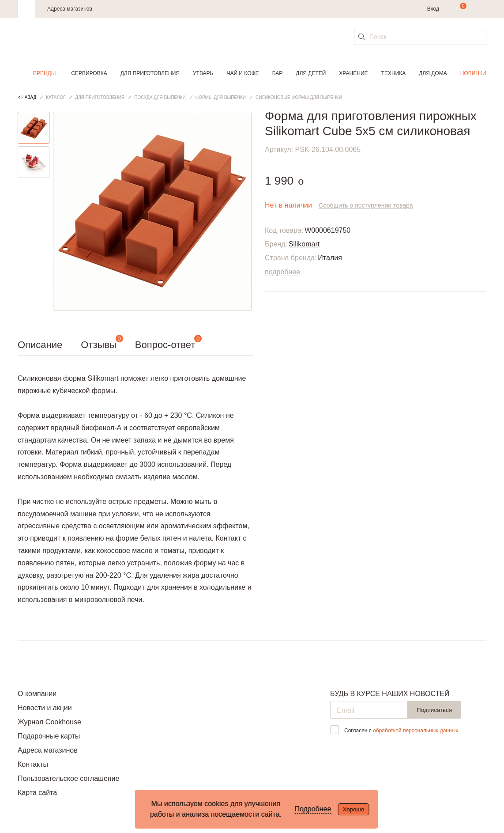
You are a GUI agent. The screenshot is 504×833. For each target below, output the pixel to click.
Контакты (33, 764)
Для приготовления (150, 73)
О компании (37, 694)
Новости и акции (45, 708)
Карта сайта (37, 793)
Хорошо (353, 809)
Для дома (433, 73)
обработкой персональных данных (416, 731)
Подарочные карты (49, 736)
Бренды (44, 73)
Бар (278, 73)
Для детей (311, 73)
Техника (394, 73)
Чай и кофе (243, 73)
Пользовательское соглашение (68, 778)
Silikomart (304, 244)
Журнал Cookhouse (49, 722)
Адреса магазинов (70, 9)
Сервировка (89, 73)
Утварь (203, 73)
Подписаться (434, 710)
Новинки (473, 73)
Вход (433, 9)
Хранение (353, 73)
